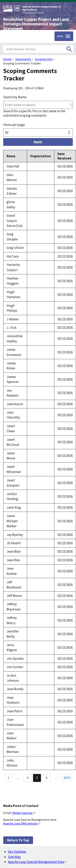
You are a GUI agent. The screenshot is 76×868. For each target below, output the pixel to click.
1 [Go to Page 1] (8, 778)
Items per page (14, 125)
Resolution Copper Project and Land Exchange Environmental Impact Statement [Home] (36, 24)
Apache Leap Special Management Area (37, 862)
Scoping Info (44, 59)
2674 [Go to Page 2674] (67, 778)
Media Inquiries (24, 813)
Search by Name (15, 97)
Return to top (18, 840)
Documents (23, 59)
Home (7, 59)
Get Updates (17, 852)
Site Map (14, 857)
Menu (60, 36)
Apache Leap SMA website (22, 823)
